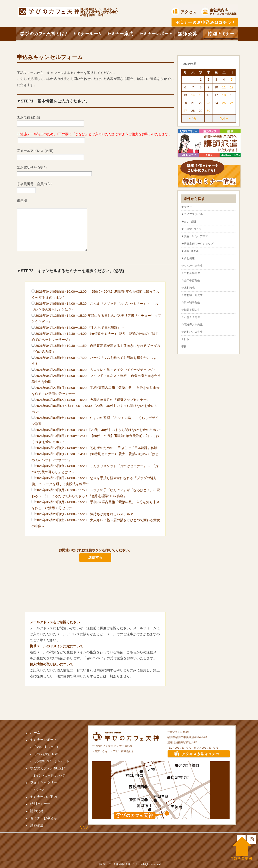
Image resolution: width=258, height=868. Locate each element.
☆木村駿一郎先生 (192, 295)
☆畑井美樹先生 (191, 310)
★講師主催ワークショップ (197, 244)
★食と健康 (188, 258)
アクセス (39, 790)
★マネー (187, 207)
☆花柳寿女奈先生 (192, 325)
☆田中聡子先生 (191, 302)
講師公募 (37, 811)
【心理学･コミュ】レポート (51, 761)
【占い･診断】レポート (48, 754)
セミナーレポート (44, 740)
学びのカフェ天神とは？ (49, 768)
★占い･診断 (189, 222)
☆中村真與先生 (191, 273)
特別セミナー (40, 804)
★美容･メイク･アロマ (195, 236)
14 (193, 95)
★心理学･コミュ (191, 229)
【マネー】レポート (46, 747)
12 (232, 87)
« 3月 (193, 118)
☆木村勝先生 (189, 288)
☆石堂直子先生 (191, 317)
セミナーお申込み (44, 818)
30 (208, 111)
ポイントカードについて (49, 775)
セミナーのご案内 (44, 797)
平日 (184, 347)
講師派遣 (37, 825)
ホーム (35, 732)
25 (224, 103)
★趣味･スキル (190, 251)
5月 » (224, 118)
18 (224, 95)
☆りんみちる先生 (192, 266)
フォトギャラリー (44, 782)
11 (224, 87)
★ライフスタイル (192, 214)
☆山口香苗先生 (191, 280)
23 (208, 103)
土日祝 (185, 339)
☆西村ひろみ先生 (192, 332)
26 (232, 103)
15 (201, 95)
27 (185, 111)
